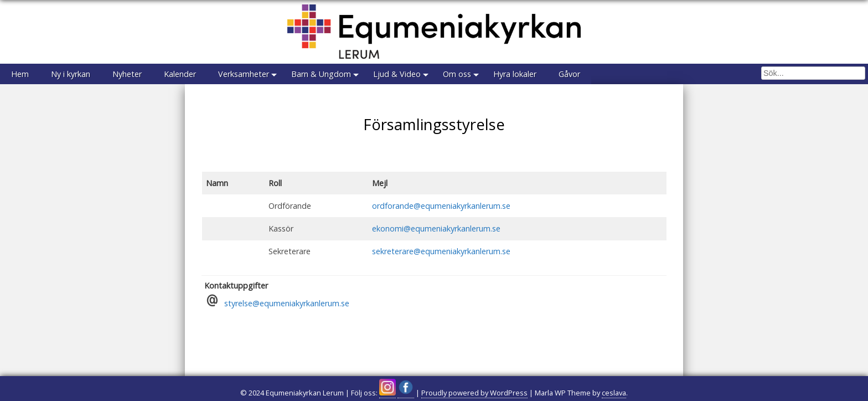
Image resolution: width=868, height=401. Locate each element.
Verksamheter (244, 74)
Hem (20, 74)
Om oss (457, 74)
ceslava (614, 393)
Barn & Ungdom (321, 74)
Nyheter (127, 74)
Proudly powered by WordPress (474, 393)
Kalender (180, 74)
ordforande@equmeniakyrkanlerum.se (441, 206)
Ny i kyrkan (71, 74)
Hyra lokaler (515, 74)
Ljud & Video (397, 74)
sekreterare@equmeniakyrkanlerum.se (441, 251)
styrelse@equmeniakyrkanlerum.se (287, 303)
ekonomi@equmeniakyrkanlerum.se (436, 228)
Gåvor (569, 74)
